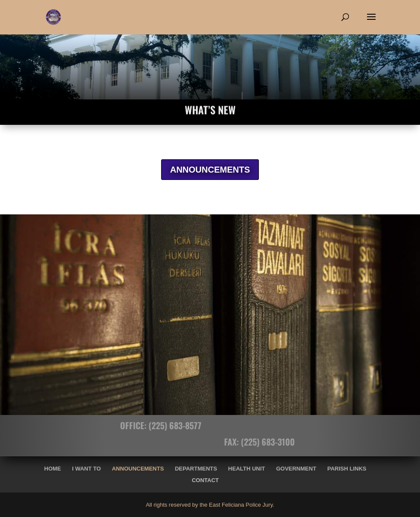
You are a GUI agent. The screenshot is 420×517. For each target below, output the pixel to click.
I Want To (86, 469)
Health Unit (247, 469)
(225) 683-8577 (158, 425)
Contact (205, 480)
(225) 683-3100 (285, 442)
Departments (196, 469)
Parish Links (347, 469)
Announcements (138, 469)
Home (53, 469)
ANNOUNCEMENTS (210, 170)
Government (296, 469)
